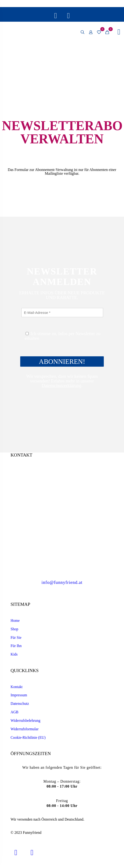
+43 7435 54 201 (62, 546)
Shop (14, 629)
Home (15, 621)
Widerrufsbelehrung (25, 721)
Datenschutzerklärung (61, 385)
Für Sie (16, 638)
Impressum (19, 695)
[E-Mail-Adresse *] (62, 313)
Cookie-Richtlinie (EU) (28, 737)
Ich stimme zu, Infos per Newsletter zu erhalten (63, 336)
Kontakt (17, 687)
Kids (14, 654)
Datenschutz (20, 704)
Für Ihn (16, 646)
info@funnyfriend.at (62, 582)
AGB (14, 712)
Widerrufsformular (25, 729)
